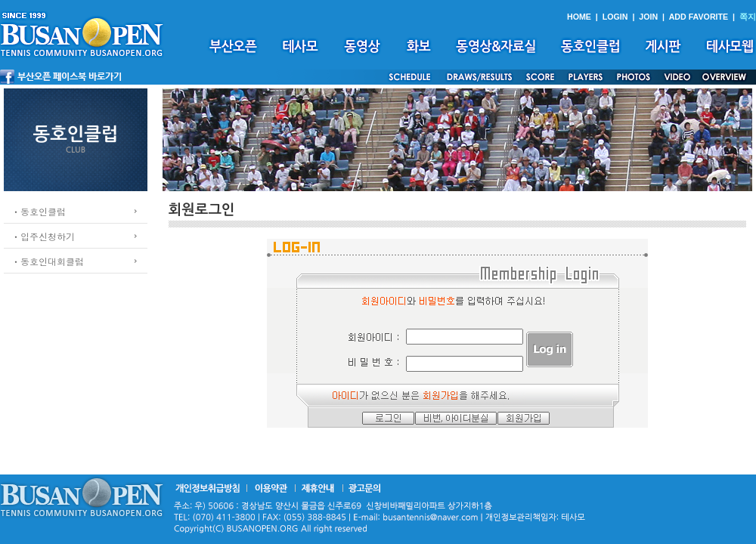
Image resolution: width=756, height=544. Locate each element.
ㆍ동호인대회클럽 (48, 261)
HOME (579, 17)
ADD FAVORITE (699, 17)
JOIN (648, 17)
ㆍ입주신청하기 (43, 236)
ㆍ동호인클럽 (39, 211)
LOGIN (615, 17)
